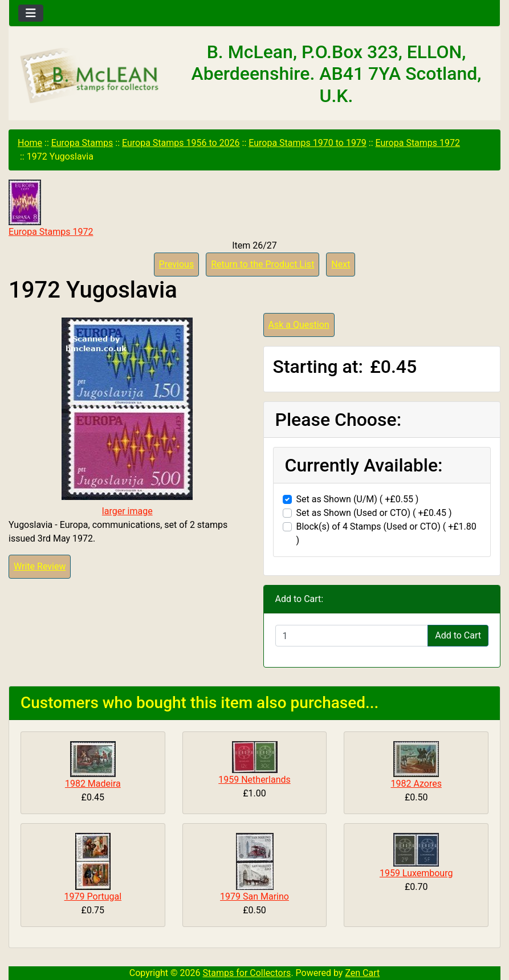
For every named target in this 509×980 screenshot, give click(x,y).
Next (341, 264)
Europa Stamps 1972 (418, 143)
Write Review (40, 566)
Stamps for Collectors (247, 973)
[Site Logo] (91, 76)
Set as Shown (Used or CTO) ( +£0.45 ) (374, 513)
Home (30, 143)
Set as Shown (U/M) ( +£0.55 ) (358, 499)
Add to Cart (458, 635)
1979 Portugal (93, 896)
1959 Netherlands (254, 780)
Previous (177, 264)
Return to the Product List (262, 264)
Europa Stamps (82, 143)
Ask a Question (299, 325)
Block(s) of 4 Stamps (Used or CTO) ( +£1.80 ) (386, 533)
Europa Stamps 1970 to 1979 (308, 143)
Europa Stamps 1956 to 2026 (181, 143)
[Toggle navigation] (31, 13)
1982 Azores (416, 784)
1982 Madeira (93, 784)
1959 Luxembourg (416, 873)
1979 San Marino (254, 896)
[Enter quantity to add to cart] (352, 636)
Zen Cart (362, 973)
